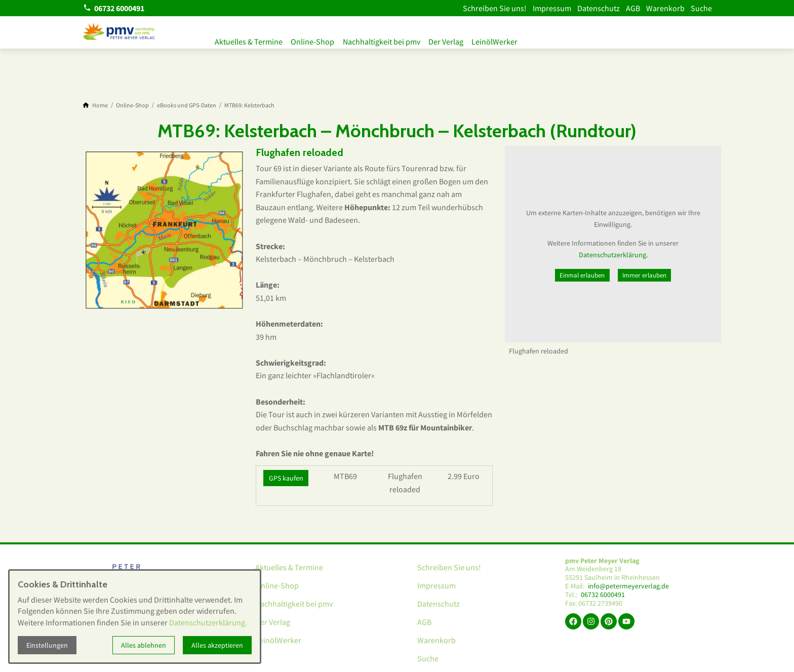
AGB (633, 8)
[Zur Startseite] (120, 32)
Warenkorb (665, 8)
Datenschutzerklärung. (613, 255)
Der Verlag (458, 39)
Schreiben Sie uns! (495, 8)
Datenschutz (599, 8)
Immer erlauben (644, 275)
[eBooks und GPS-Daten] (187, 105)
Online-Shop (316, 39)
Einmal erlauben (582, 275)
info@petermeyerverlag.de (628, 586)
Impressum (552, 8)
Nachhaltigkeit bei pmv (389, 39)
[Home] (100, 105)
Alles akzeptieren (217, 645)
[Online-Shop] (132, 105)
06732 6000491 (603, 595)
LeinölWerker (510, 39)
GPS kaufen (286, 478)
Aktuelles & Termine (249, 39)
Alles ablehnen (144, 645)
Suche (701, 8)
